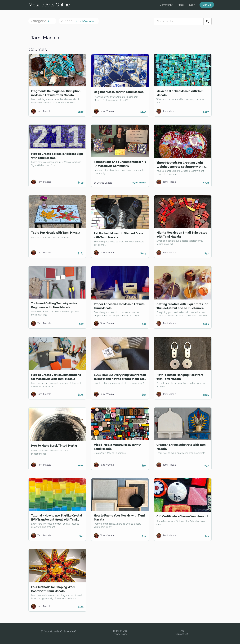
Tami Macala (84, 21)
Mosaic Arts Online (49, 5)
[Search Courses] (207, 21)
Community (166, 5)
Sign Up (207, 5)
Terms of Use (120, 631)
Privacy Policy (120, 634)
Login (192, 5)
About (181, 5)
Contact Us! (182, 634)
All (50, 21)
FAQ (182, 631)
